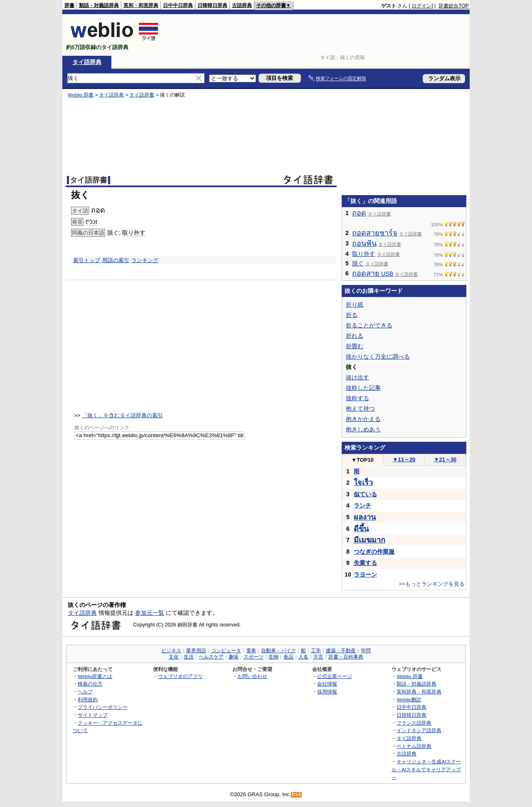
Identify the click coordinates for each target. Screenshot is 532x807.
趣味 (234, 657)
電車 (251, 651)
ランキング (145, 260)
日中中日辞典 (178, 5)
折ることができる (369, 325)
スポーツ (254, 657)
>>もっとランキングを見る (432, 584)
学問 (366, 651)
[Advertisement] (318, 35)
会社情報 (327, 684)
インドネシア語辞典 (419, 730)
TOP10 (362, 460)
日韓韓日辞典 (212, 5)
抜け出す (357, 377)
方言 (318, 657)
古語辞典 (242, 5)
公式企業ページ (335, 676)
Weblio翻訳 (409, 699)
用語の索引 (116, 260)
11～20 (404, 459)
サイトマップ (93, 715)
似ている (365, 494)
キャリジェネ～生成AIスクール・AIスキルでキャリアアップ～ (426, 769)
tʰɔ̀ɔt (91, 222)
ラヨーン (365, 574)
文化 (174, 657)
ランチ (362, 505)
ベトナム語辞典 (414, 746)
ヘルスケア (211, 657)
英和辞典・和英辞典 (419, 692)
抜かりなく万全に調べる (378, 356)
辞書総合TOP (454, 6)
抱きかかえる (363, 419)
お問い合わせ (252, 676)
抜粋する (357, 398)
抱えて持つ (360, 408)
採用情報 (327, 692)
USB (373, 274)
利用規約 (88, 699)
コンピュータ (226, 651)
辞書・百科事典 (346, 657)
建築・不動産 (341, 651)
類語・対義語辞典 (99, 5)
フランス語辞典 (414, 723)
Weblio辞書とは (95, 676)
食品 (288, 657)
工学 (316, 651)
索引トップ (87, 260)
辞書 (69, 5)
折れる (355, 336)
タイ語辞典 (87, 62)
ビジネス (171, 651)
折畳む (355, 346)
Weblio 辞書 (81, 95)
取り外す (134, 233)
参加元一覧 (150, 613)
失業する (365, 563)
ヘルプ (85, 692)
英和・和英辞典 (141, 5)
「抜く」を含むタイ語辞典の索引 (122, 415)
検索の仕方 (90, 684)
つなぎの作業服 (374, 552)
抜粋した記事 (363, 388)
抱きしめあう (363, 429)
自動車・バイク (278, 651)
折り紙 (355, 304)
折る (352, 315)
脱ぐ (358, 263)
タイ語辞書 (142, 95)
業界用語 (196, 651)
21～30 (445, 459)
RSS (297, 795)
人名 (303, 657)
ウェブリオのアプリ (180, 676)
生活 (189, 657)
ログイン (421, 6)
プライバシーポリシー (103, 707)
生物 (273, 657)
